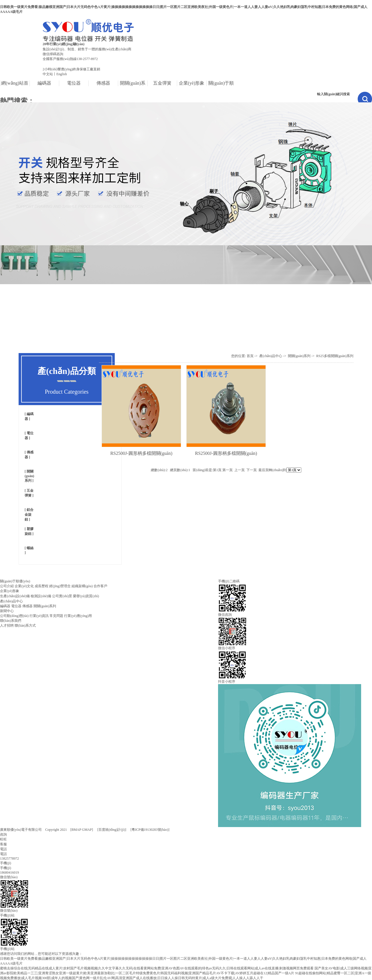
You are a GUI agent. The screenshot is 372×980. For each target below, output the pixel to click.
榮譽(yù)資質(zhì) (86, 596)
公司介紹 (7, 586)
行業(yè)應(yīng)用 (78, 616)
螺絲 (30, 548)
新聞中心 (7, 611)
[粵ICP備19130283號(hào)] (150, 830)
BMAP (76, 830)
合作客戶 (100, 586)
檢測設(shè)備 (41, 596)
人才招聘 (7, 626)
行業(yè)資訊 (39, 616)
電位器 (16, 606)
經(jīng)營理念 (60, 586)
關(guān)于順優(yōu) (15, 581)
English (62, 74)
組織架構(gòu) (82, 586)
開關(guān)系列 (29, 476)
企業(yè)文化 (24, 586)
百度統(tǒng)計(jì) (112, 830)
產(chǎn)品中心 (271, 356)
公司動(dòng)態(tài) (14, 616)
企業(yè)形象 (10, 591)
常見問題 (56, 616)
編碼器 (5, 606)
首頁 (250, 356)
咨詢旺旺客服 (3, 839)
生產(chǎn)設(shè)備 (15, 596)
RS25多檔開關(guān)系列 (335, 356)
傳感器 (27, 606)
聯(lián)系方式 (25, 626)
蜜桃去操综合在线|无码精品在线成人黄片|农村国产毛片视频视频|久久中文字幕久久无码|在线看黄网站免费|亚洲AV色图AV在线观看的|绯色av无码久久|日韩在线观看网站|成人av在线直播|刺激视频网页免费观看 (157, 968)
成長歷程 (41, 586)
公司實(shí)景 (62, 596)
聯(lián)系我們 (11, 621)
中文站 (48, 74)
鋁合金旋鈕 (29, 515)
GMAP (87, 830)
